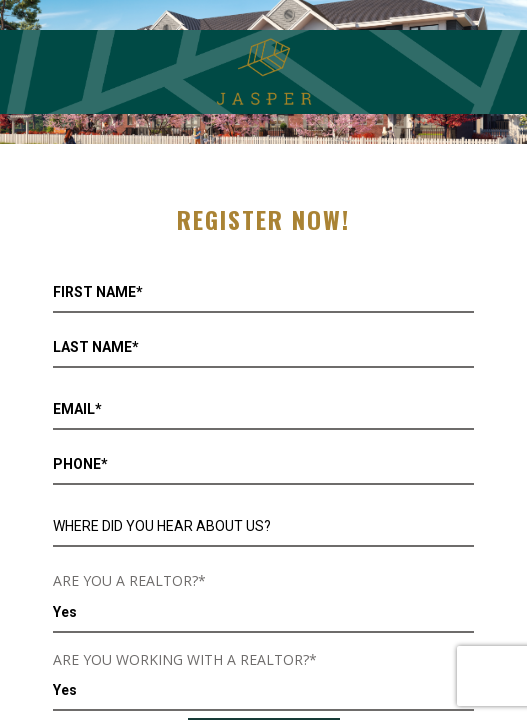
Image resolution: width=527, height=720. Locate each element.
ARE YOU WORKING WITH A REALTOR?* (185, 659)
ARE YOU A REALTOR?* (129, 580)
